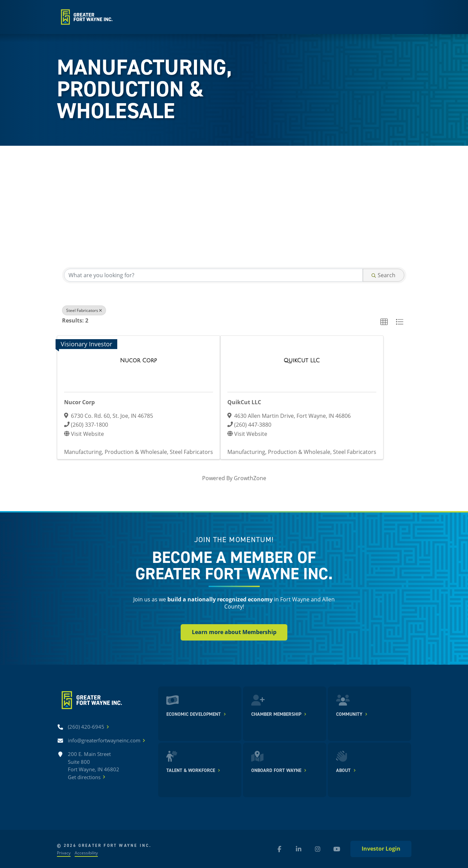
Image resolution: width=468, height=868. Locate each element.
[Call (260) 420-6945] (86, 727)
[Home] (86, 17)
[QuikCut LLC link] (302, 361)
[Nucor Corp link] (138, 361)
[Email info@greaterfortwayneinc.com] (104, 740)
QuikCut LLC (244, 402)
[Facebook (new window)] (280, 849)
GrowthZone (250, 478)
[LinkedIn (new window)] (299, 849)
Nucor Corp (79, 402)
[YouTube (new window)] (337, 849)
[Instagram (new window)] (318, 849)
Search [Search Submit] (383, 275)
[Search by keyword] (214, 275)
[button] (384, 322)
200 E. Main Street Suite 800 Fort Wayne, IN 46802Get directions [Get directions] (94, 766)
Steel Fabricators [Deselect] (84, 310)
